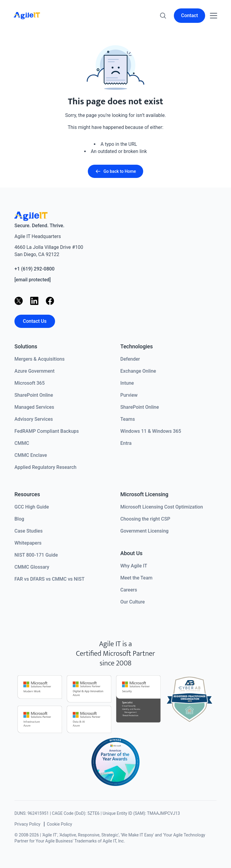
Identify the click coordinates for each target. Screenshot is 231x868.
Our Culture (132, 602)
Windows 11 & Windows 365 (151, 431)
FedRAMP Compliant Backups (47, 431)
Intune (127, 383)
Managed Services (34, 407)
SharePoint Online (34, 395)
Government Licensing (144, 531)
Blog (19, 519)
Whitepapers (28, 543)
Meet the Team (136, 578)
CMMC (22, 443)
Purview (129, 395)
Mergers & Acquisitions (40, 359)
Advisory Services (34, 419)
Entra (126, 443)
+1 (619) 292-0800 (34, 269)
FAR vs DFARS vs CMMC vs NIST (49, 579)
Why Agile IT (134, 566)
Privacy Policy (27, 824)
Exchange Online (138, 371)
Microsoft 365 (30, 383)
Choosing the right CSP (145, 519)
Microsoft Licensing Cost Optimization (162, 507)
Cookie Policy (60, 824)
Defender (130, 359)
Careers (129, 590)
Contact (189, 15)
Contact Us (35, 321)
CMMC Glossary (32, 567)
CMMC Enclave (31, 455)
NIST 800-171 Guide (36, 555)
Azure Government (34, 371)
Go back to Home (115, 171)
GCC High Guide (32, 507)
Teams (128, 419)
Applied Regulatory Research (45, 467)
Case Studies (29, 531)
